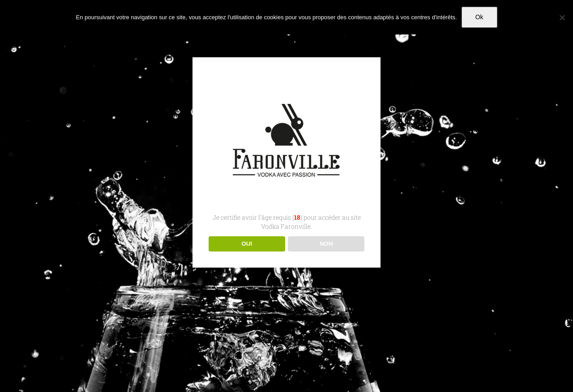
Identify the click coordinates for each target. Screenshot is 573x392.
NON (326, 244)
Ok (479, 17)
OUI (247, 244)
